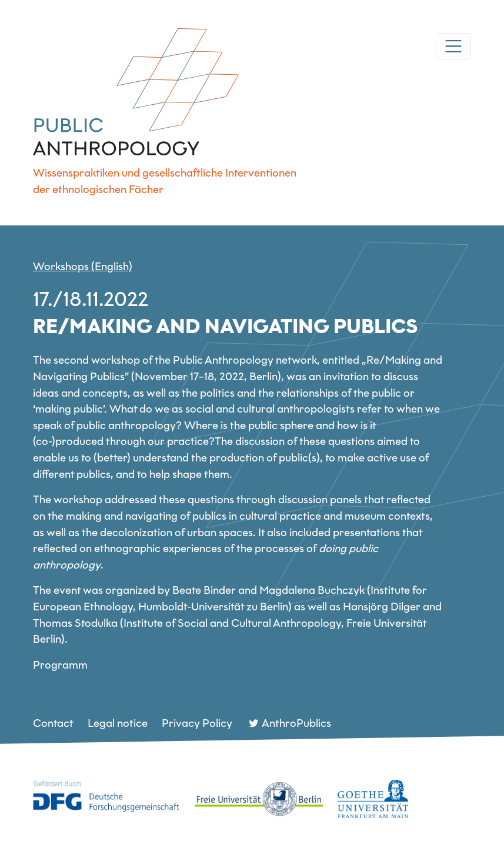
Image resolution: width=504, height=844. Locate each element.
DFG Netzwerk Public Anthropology (136, 92)
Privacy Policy (197, 723)
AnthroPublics (296, 723)
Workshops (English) (83, 266)
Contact (53, 723)
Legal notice (118, 723)
